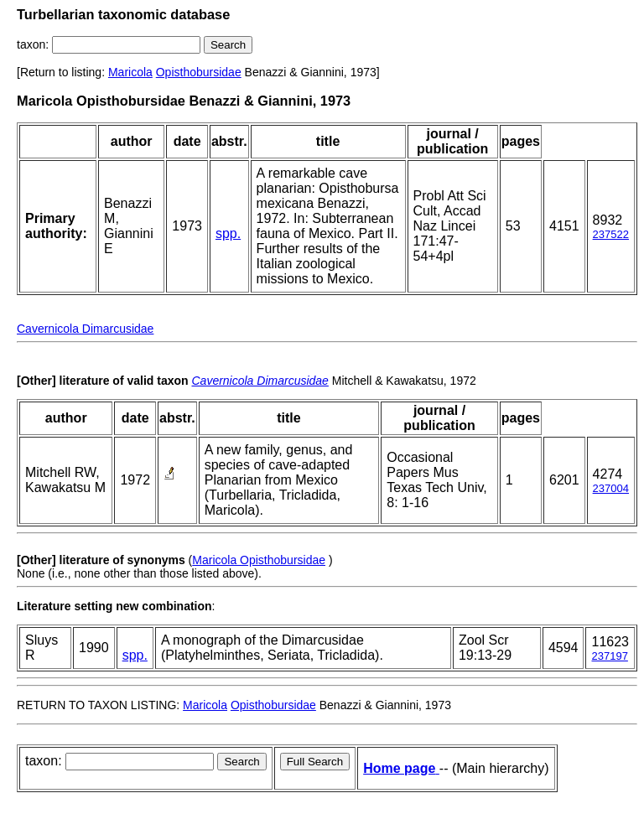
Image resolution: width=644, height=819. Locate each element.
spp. (228, 233)
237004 (611, 488)
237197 (609, 656)
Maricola (130, 72)
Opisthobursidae (199, 72)
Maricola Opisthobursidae (259, 560)
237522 (611, 234)
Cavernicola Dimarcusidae (85, 329)
